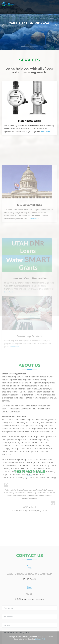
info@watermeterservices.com (29, 632)
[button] (3, 25)
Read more (45, 137)
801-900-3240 (30, 611)
